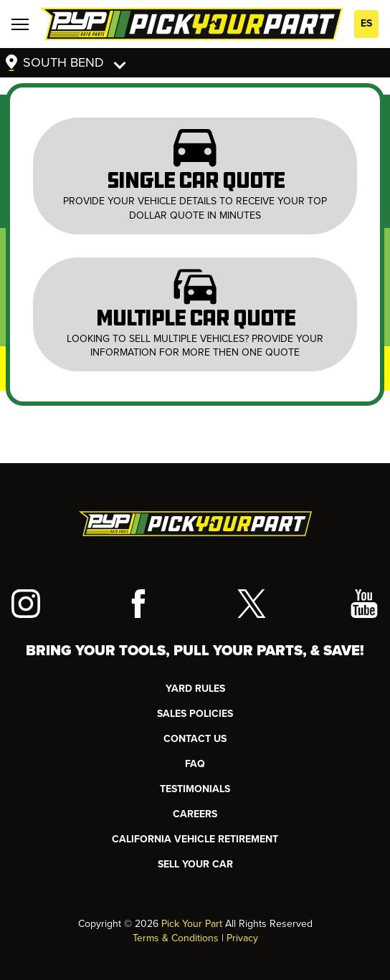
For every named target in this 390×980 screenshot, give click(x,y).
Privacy (242, 938)
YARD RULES (195, 689)
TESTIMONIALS (195, 789)
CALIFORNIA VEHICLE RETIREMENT (195, 839)
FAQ (195, 764)
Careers (195, 814)
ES (366, 23)
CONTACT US (195, 739)
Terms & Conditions (176, 938)
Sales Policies (195, 714)
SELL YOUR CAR (195, 864)
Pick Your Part (192, 924)
